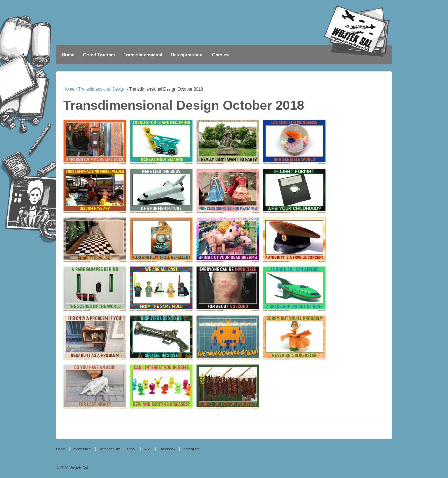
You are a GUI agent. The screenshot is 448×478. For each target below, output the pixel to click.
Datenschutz (109, 449)
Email (132, 449)
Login (61, 449)
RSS (148, 449)
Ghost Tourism (99, 55)
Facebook (167, 449)
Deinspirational (187, 55)
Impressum (82, 449)
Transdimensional (143, 55)
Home (68, 55)
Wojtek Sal (78, 468)
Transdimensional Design (102, 89)
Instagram (191, 449)
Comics (220, 55)
